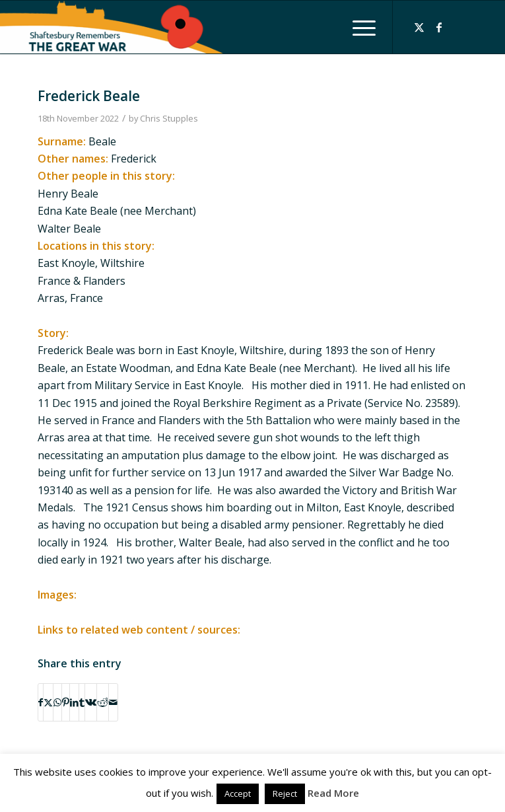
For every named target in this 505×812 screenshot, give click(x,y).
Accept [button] (238, 794)
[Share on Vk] (91, 702)
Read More (333, 793)
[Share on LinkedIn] (74, 702)
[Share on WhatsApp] (57, 702)
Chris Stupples (169, 118)
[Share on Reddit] (103, 702)
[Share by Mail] (113, 702)
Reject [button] (285, 794)
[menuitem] (357, 27)
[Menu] (357, 27)
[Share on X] (48, 702)
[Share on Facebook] (41, 702)
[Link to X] (419, 27)
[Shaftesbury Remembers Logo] (172, 27)
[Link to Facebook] (439, 27)
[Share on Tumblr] (82, 702)
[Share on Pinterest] (66, 702)
